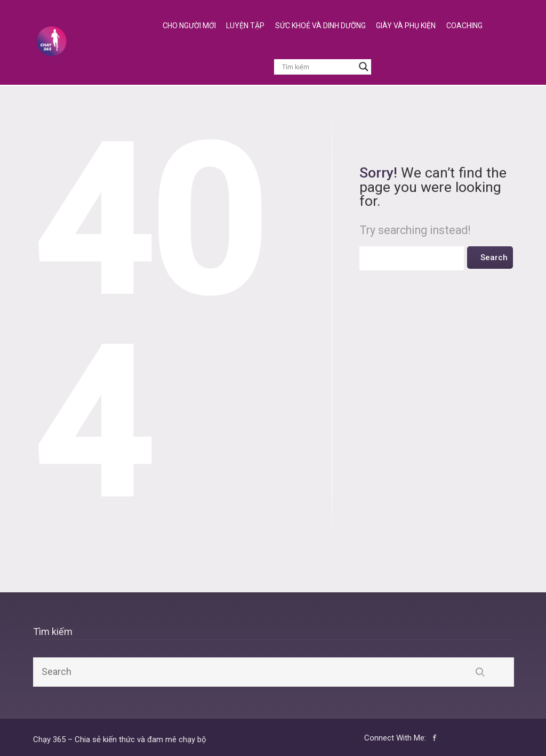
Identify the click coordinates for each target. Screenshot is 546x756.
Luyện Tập (245, 26)
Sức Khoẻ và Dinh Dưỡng (320, 26)
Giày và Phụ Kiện (406, 26)
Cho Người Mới (189, 26)
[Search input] (318, 67)
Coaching (464, 26)
